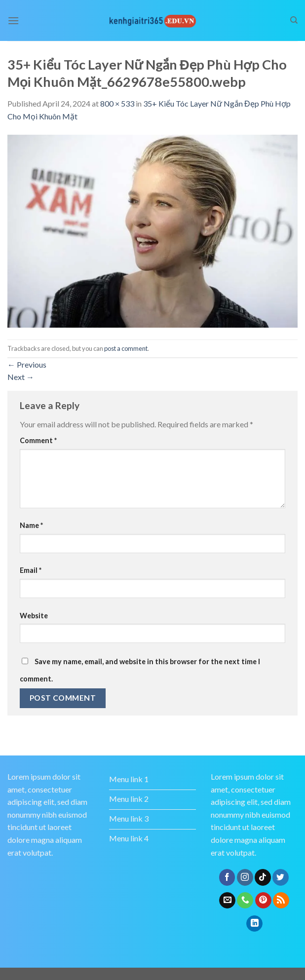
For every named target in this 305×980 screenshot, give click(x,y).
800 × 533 (117, 103)
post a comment (126, 348)
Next (21, 377)
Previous (27, 364)
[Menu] (13, 20)
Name (31, 525)
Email (31, 570)
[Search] (294, 20)
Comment (38, 440)
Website (34, 616)
